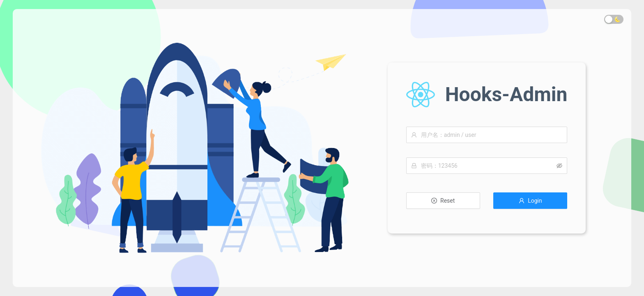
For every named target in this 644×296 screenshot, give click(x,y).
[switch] (614, 19)
